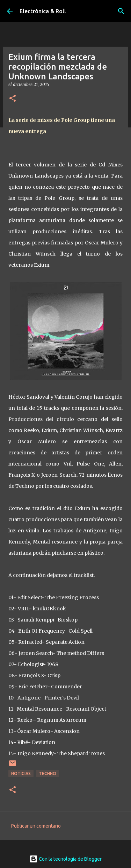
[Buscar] (121, 11)
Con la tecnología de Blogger (65, 859)
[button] (13, 99)
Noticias (21, 773)
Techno (48, 773)
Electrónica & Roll (43, 11)
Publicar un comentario (36, 826)
